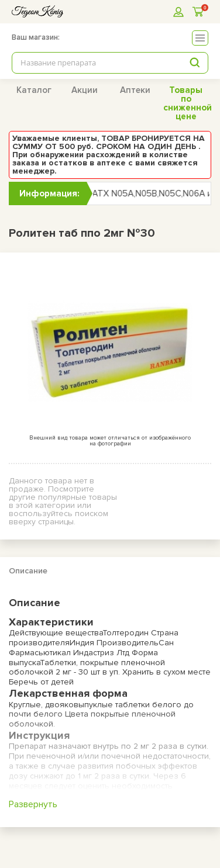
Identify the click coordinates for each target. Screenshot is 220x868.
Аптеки (135, 90)
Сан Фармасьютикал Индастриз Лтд (91, 648)
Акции (85, 90)
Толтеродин (126, 633)
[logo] (37, 11)
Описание (28, 571)
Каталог (34, 90)
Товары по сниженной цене (188, 103)
